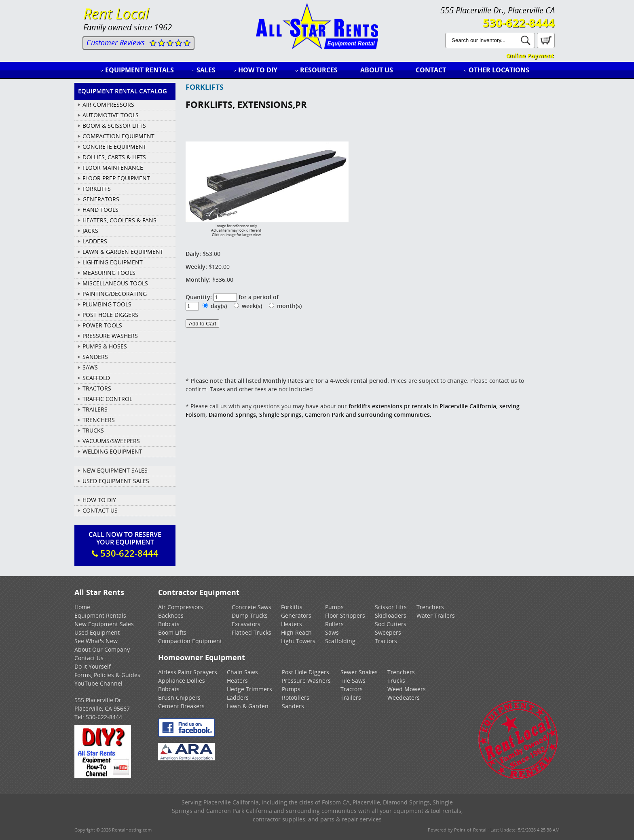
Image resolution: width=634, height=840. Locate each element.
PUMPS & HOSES (105, 346)
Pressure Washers (306, 681)
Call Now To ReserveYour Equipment (125, 545)
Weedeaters (404, 698)
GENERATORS (101, 199)
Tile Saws (353, 681)
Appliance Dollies (182, 681)
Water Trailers (436, 615)
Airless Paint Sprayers (188, 672)
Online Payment (530, 56)
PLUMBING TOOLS (107, 304)
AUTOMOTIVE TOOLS (111, 115)
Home (82, 607)
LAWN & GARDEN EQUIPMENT (123, 252)
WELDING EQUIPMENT (112, 451)
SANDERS (95, 357)
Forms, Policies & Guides (107, 675)
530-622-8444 (519, 23)
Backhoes (171, 615)
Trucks (396, 681)
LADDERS (95, 241)
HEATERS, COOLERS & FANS (119, 220)
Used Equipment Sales (116, 481)
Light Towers (298, 641)
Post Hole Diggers (305, 672)
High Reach (296, 632)
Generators (296, 615)
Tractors (386, 641)
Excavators (246, 624)
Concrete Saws (251, 607)
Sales (206, 70)
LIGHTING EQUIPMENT (113, 262)
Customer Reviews (116, 42)
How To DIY (99, 500)
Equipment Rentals (139, 70)
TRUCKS (93, 430)
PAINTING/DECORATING (115, 294)
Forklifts (292, 607)
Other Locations (499, 70)
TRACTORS (97, 388)
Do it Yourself (93, 666)
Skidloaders (391, 615)
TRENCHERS (99, 420)
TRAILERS (95, 409)
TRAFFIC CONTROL (107, 399)
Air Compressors (181, 607)
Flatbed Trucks (251, 632)
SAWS (90, 367)
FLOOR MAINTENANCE (113, 168)
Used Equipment (97, 632)
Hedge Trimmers (249, 689)
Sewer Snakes (359, 672)
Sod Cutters (391, 624)
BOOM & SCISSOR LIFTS (114, 126)
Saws (332, 632)
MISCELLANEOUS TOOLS (115, 283)
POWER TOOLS (102, 325)
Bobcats (169, 624)
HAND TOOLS (100, 210)
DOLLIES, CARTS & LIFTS (114, 157)
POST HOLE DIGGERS (110, 315)
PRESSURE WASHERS (110, 336)
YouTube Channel (98, 683)
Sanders (293, 706)
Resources (319, 70)
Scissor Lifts (391, 607)
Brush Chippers (179, 698)
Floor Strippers (345, 615)
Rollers (334, 624)
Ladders (238, 698)
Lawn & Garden (248, 706)
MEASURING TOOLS (109, 273)
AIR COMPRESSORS (108, 104)
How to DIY (258, 70)
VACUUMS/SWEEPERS (111, 441)
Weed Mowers (407, 689)
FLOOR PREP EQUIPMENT (116, 178)
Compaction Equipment (190, 641)
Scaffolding (340, 641)
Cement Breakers (181, 706)
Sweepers (388, 632)
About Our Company (102, 649)
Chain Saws (242, 672)
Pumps (334, 607)
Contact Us (100, 510)
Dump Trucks (250, 615)
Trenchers (430, 607)
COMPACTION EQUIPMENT (118, 136)
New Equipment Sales (115, 470)
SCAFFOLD (96, 378)
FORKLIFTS (97, 189)
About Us (377, 70)
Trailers (351, 698)
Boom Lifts (172, 632)
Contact (431, 70)
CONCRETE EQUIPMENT (114, 147)
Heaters (292, 624)
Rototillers (296, 698)
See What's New (96, 641)
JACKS (90, 231)
